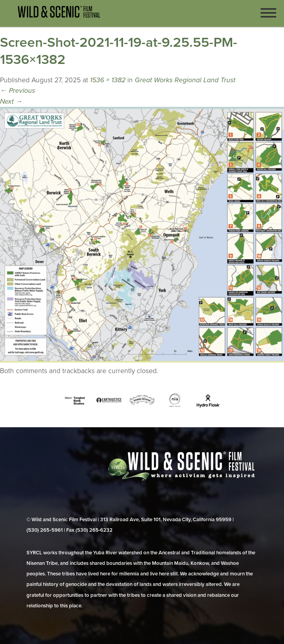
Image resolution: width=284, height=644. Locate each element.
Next (11, 102)
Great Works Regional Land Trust (185, 80)
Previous (18, 91)
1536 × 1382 (108, 80)
